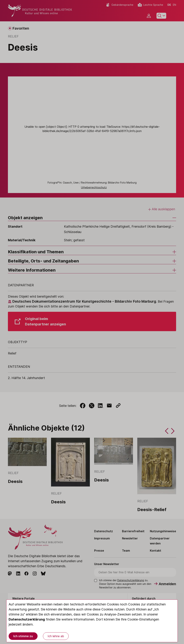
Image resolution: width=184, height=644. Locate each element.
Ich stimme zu (23, 636)
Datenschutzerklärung (27, 619)
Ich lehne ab (56, 636)
